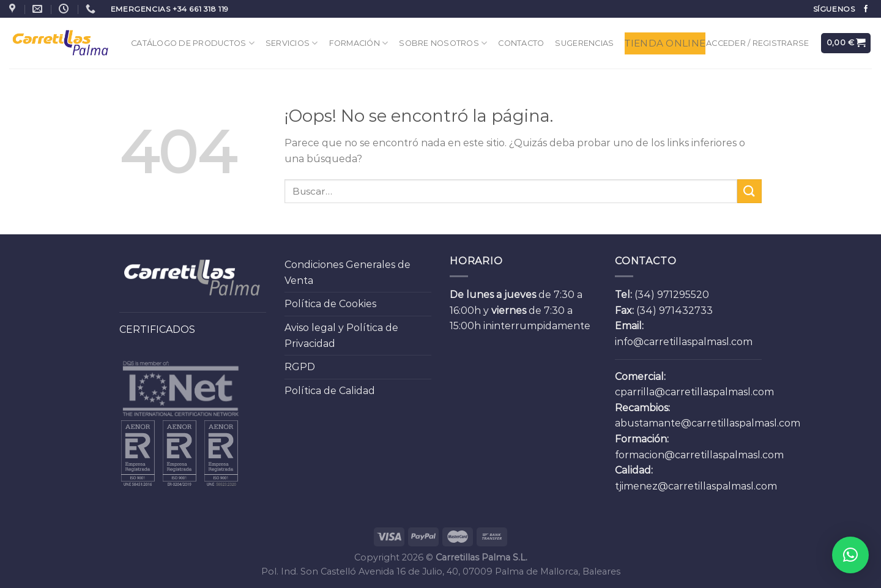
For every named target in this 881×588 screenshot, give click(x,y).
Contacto (521, 43)
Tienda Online (665, 43)
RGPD (300, 367)
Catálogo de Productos (193, 43)
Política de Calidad (330, 391)
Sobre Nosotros (443, 43)
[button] (850, 555)
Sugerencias (584, 43)
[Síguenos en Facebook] (866, 9)
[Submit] (749, 191)
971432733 (686, 311)
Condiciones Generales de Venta (348, 273)
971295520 (683, 295)
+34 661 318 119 (201, 9)
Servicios (292, 43)
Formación (359, 43)
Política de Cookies (330, 304)
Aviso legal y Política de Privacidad (341, 336)
